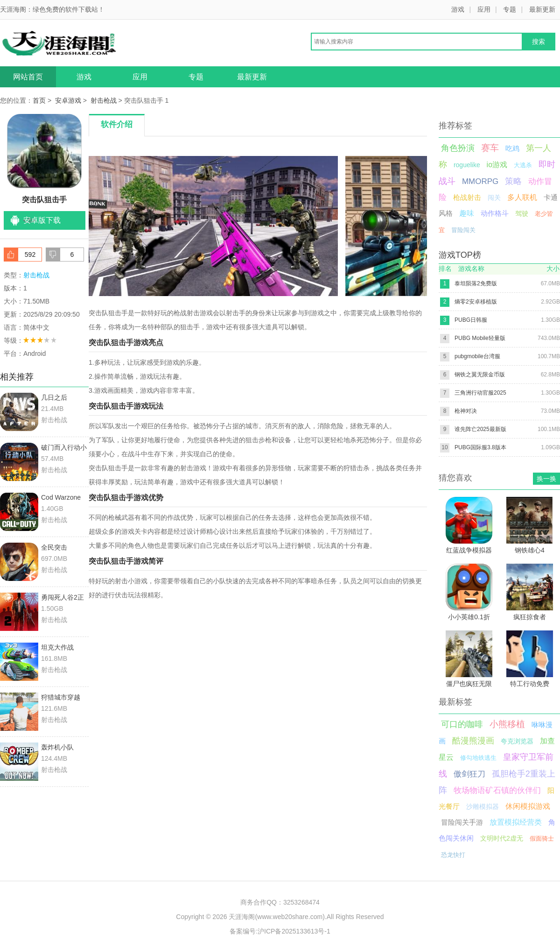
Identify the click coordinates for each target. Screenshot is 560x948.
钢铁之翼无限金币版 (480, 375)
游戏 (458, 9)
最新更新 (542, 9)
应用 (484, 9)
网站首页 (28, 77)
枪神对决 (466, 411)
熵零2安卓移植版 (476, 302)
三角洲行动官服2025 (480, 393)
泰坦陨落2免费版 (476, 283)
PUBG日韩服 (471, 320)
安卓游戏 (68, 100)
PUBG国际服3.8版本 (480, 447)
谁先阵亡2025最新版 (480, 429)
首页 (39, 100)
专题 (510, 9)
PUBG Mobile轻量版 (480, 338)
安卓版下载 (42, 220)
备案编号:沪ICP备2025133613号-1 (280, 931)
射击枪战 (104, 100)
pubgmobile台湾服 (477, 356)
